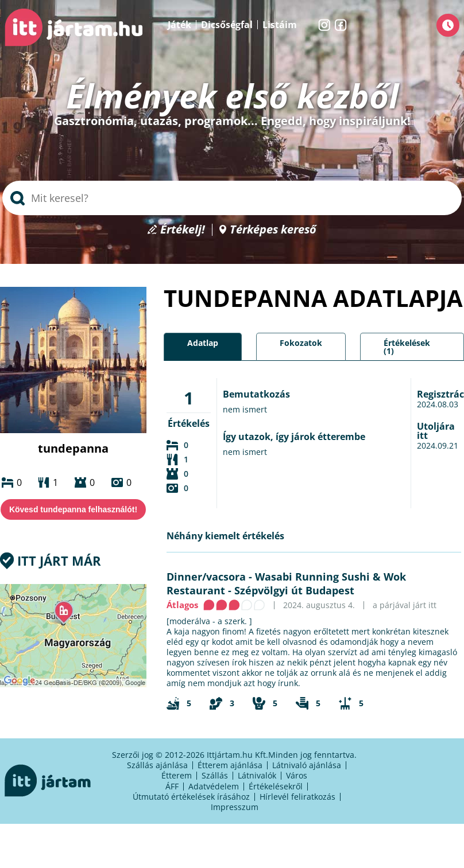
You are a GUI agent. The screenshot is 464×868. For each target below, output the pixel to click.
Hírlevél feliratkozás (297, 797)
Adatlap (203, 343)
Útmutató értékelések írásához (191, 797)
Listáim (280, 25)
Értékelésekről (276, 786)
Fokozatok (301, 343)
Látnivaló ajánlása (307, 765)
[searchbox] (232, 198)
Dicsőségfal (227, 25)
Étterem (177, 775)
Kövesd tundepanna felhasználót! (73, 509)
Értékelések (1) (407, 347)
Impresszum (235, 807)
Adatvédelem (214, 786)
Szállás (215, 775)
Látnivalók (257, 775)
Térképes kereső (273, 230)
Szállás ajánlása (157, 765)
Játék (179, 25)
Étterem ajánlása (230, 765)
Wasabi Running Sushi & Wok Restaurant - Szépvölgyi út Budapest (286, 583)
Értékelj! (183, 230)
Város (297, 775)
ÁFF (172, 786)
